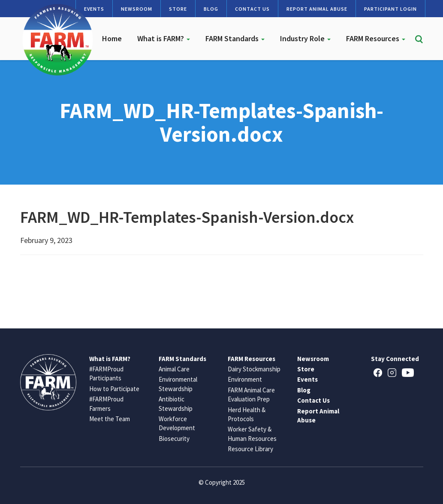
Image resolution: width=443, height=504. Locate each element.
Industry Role (305, 38)
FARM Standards (235, 38)
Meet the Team (110, 419)
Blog (211, 9)
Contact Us (252, 9)
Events (307, 379)
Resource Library (250, 449)
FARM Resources (376, 38)
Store (178, 9)
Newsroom (137, 9)
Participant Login (390, 9)
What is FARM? (164, 38)
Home (112, 38)
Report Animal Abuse (317, 9)
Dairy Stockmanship (254, 369)
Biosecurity (174, 439)
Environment (245, 379)
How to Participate (114, 389)
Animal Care (174, 369)
